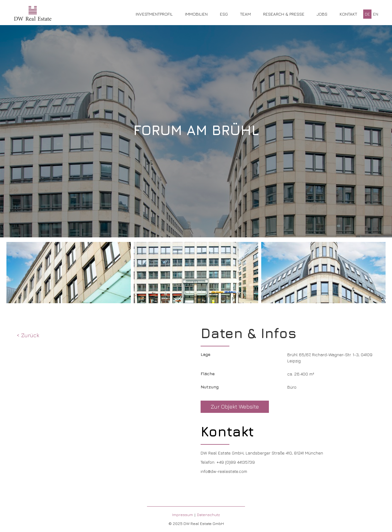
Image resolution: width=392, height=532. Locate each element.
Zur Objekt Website (235, 407)
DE (367, 14)
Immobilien (196, 14)
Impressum (183, 515)
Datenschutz (208, 515)
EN (376, 14)
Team (245, 14)
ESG (224, 14)
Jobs (322, 14)
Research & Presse (284, 14)
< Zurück (28, 335)
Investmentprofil (154, 14)
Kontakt (348, 14)
